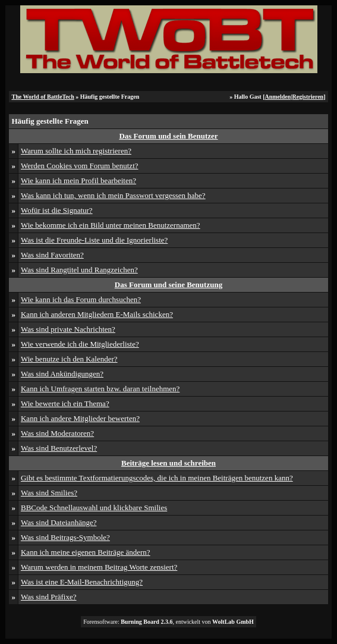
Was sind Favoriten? (52, 255)
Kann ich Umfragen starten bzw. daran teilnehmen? (100, 389)
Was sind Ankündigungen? (62, 374)
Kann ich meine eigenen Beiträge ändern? (86, 552)
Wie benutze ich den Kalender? (69, 359)
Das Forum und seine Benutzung (168, 285)
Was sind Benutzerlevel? (59, 448)
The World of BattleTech (42, 97)
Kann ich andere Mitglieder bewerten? (80, 418)
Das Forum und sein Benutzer (168, 136)
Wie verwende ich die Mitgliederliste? (80, 344)
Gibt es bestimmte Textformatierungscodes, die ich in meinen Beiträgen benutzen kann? (157, 478)
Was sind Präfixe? (49, 597)
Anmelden (278, 97)
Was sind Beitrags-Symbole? (65, 537)
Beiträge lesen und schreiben (168, 463)
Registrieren (308, 97)
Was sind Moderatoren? (57, 433)
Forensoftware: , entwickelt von (168, 622)
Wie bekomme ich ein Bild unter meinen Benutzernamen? (111, 225)
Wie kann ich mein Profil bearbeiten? (78, 180)
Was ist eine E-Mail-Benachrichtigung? (82, 582)
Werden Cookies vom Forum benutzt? (80, 166)
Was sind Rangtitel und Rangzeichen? (79, 270)
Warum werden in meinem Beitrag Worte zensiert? (99, 567)
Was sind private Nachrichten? (68, 329)
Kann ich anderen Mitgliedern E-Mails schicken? (97, 314)
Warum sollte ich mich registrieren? (76, 151)
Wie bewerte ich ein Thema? (65, 403)
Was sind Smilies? (49, 493)
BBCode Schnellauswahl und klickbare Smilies (94, 508)
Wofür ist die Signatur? (57, 210)
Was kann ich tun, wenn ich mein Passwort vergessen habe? (113, 195)
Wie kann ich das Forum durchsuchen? (81, 299)
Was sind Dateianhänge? (59, 522)
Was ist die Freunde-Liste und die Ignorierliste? (94, 240)
